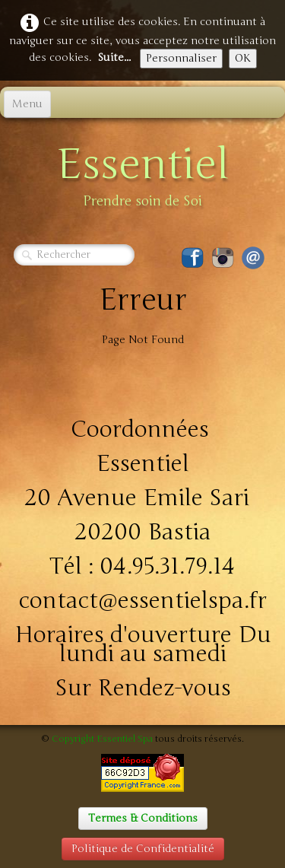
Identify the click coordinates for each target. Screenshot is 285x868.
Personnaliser (181, 58)
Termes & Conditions (143, 818)
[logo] (143, 173)
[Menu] (27, 104)
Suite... (114, 57)
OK (243, 58)
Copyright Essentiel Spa (102, 739)
